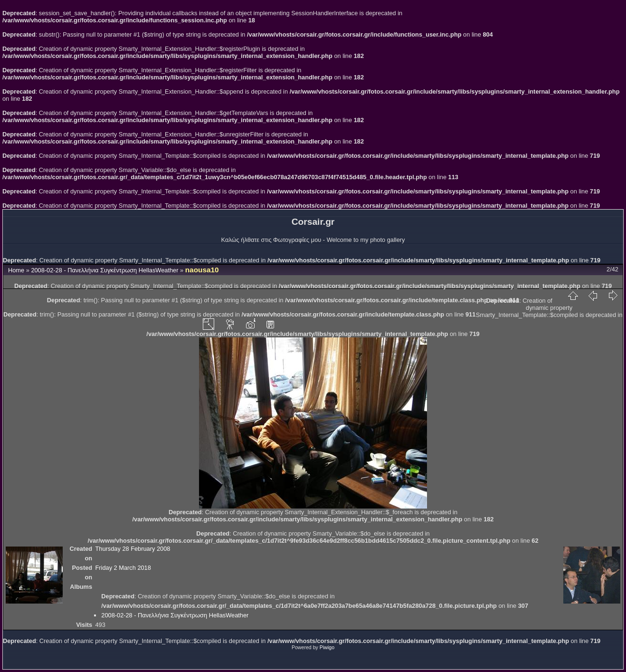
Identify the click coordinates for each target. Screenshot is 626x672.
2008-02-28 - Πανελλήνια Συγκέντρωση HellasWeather (104, 270)
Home (16, 270)
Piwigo (327, 647)
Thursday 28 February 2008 (133, 549)
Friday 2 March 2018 (123, 568)
